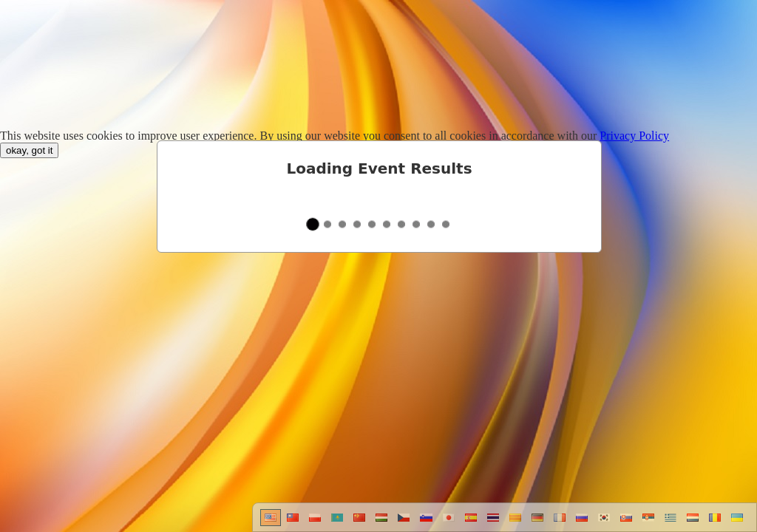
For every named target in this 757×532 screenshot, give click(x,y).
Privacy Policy (634, 136)
